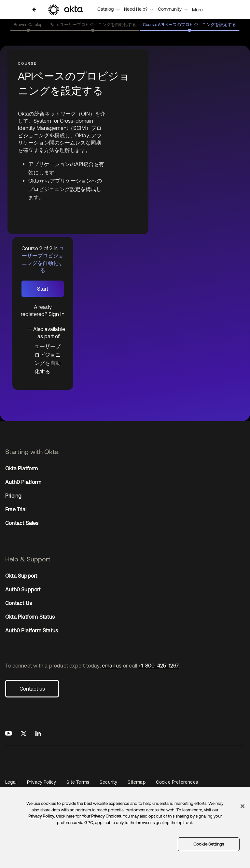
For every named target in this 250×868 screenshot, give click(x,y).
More (197, 10)
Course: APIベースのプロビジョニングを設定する (189, 25)
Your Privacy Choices (101, 816)
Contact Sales (22, 523)
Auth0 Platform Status (32, 630)
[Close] (243, 806)
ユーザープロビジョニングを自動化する (48, 359)
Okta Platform (22, 468)
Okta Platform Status (30, 617)
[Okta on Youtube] (8, 734)
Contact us (32, 689)
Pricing (13, 496)
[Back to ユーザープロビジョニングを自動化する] (34, 10)
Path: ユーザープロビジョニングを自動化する (93, 25)
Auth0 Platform (23, 482)
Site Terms (78, 782)
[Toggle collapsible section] (47, 332)
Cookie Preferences (177, 782)
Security (108, 782)
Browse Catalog (28, 25)
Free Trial (16, 509)
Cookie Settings (209, 844)
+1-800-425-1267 (159, 666)
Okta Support (21, 576)
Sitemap (136, 782)
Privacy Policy (42, 782)
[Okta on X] (23, 734)
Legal (11, 782)
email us (112, 666)
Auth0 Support (23, 589)
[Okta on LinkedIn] (38, 734)
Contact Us (19, 603)
